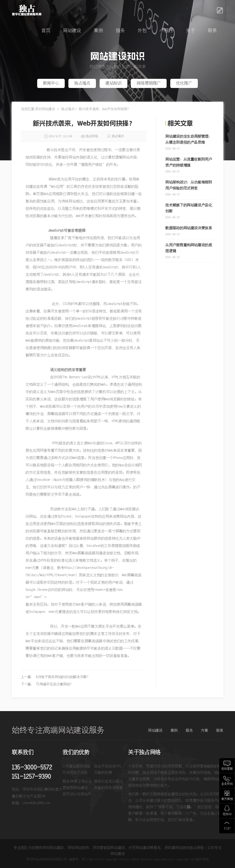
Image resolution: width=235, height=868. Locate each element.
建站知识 (113, 83)
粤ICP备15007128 (92, 860)
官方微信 (227, 799)
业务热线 (227, 784)
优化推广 (184, 83)
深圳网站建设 (45, 109)
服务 (120, 31)
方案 (204, 731)
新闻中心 (51, 83)
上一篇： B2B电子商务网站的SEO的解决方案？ (55, 677)
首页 (46, 31)
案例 (98, 31)
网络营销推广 (149, 83)
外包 (142, 31)
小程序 (166, 31)
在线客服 (227, 769)
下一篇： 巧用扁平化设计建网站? (46, 684)
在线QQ (227, 814)
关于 (190, 31)
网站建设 (72, 31)
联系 (212, 31)
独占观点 (82, 83)
